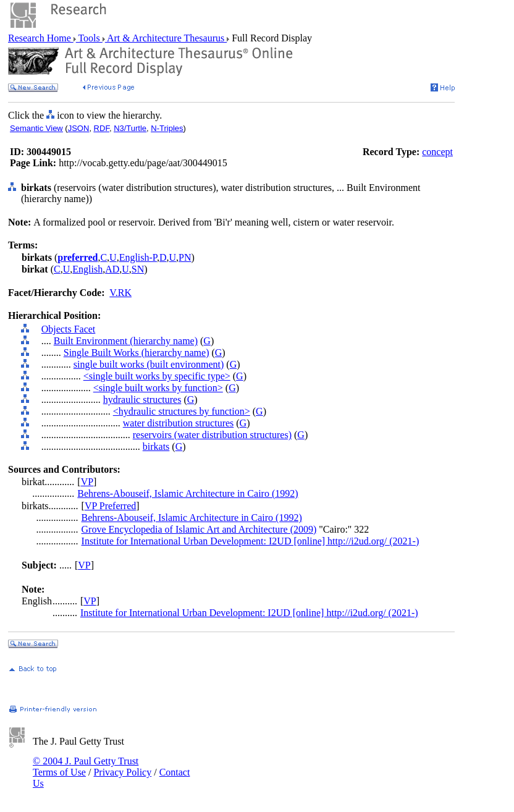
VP (87, 482)
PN (185, 257)
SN (138, 269)
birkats (156, 446)
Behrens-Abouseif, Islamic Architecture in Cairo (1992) (187, 493)
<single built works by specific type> (157, 376)
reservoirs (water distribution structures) (212, 435)
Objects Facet (69, 329)
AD (112, 269)
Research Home (41, 38)
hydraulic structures (142, 400)
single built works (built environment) (149, 364)
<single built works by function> (158, 388)
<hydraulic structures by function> (182, 411)
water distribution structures (179, 423)
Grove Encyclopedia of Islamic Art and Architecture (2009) (199, 529)
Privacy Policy (122, 772)
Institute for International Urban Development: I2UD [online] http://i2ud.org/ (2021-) (251, 541)
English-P (138, 257)
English (87, 269)
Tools (89, 38)
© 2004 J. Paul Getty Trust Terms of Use (86, 767)
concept (437, 152)
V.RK (120, 293)
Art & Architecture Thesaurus (166, 38)
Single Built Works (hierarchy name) (137, 353)
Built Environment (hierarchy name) (126, 341)
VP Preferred (110, 506)
